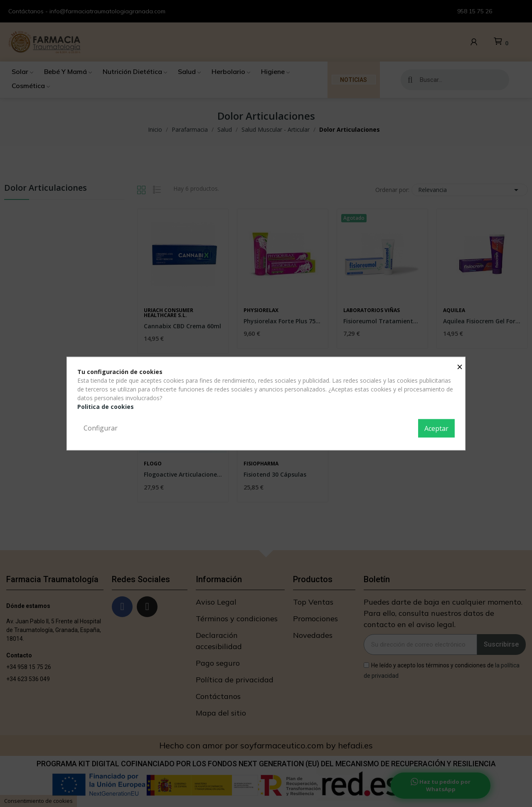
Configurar (101, 428)
